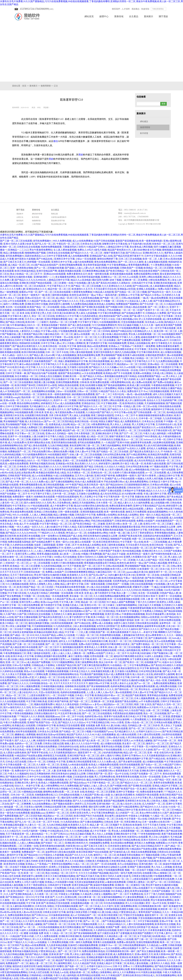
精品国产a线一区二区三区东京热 (79, 430)
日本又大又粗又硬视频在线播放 (59, 876)
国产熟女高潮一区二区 (11, 590)
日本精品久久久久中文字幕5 (38, 557)
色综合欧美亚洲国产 (149, 271)
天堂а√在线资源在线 (89, 301)
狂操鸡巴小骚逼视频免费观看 (83, 945)
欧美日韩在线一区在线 (55, 346)
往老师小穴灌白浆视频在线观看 (128, 473)
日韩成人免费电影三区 (31, 427)
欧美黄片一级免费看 (145, 346)
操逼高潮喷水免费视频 (65, 439)
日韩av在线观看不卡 (142, 888)
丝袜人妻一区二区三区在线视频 (85, 455)
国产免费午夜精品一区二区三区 (147, 644)
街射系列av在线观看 (137, 837)
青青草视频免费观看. (139, 265)
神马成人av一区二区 (76, 533)
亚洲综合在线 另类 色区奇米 (112, 837)
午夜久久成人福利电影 (155, 433)
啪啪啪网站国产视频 (35, 253)
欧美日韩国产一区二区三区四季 (27, 891)
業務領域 (119, 16)
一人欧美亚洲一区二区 (50, 500)
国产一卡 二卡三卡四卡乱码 (110, 394)
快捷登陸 (145, 9)
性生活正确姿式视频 (128, 325)
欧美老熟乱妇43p (60, 491)
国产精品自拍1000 (113, 557)
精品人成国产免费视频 (123, 602)
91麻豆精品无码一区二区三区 (58, 334)
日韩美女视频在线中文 (45, 713)
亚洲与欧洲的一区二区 (108, 804)
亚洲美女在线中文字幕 (57, 858)
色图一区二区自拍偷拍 (143, 539)
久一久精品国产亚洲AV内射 (115, 442)
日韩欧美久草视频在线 (97, 861)
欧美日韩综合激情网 (119, 719)
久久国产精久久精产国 (15, 614)
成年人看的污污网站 (111, 756)
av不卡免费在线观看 (149, 701)
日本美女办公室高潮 (91, 244)
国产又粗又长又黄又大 (15, 262)
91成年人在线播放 (154, 656)
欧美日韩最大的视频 (95, 879)
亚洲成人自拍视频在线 (139, 343)
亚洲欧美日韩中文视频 (36, 304)
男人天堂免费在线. (62, 503)
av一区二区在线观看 (156, 473)
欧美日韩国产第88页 (25, 385)
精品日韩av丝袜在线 (94, 849)
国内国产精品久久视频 (36, 954)
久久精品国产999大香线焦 (144, 436)
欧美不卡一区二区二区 (157, 310)
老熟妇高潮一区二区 (80, 972)
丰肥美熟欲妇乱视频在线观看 (97, 581)
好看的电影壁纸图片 (156, 355)
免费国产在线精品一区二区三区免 (36, 470)
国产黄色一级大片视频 (31, 780)
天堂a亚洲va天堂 (25, 677)
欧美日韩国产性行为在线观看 (89, 816)
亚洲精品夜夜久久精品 (18, 491)
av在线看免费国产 (89, 551)
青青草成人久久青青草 (96, 647)
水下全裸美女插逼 (139, 659)
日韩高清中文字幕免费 (159, 819)
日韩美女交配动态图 (53, 744)
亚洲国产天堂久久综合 (104, 319)
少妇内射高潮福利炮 (30, 680)
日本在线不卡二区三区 (45, 909)
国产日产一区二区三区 (62, 388)
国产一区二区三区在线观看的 (18, 382)
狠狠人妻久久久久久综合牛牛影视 (84, 530)
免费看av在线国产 (145, 521)
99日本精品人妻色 (78, 789)
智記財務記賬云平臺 (59, 224)
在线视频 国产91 (153, 662)
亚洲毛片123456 (85, 668)
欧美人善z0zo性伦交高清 (29, 912)
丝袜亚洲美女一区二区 (36, 659)
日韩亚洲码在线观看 (97, 418)
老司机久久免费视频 (157, 448)
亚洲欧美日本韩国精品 (11, 608)
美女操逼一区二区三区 (81, 596)
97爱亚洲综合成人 (128, 912)
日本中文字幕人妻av (51, 343)
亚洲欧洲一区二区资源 (109, 397)
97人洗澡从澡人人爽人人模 (138, 301)
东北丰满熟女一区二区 (26, 376)
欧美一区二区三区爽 (20, 439)
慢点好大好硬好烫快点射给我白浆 (91, 506)
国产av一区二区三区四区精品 (59, 421)
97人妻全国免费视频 (133, 897)
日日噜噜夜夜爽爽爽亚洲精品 (80, 572)
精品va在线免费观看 (97, 346)
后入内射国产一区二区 (154, 804)
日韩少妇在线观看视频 (17, 379)
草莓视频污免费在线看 (19, 849)
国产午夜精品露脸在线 (164, 858)
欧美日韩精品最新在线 (163, 608)
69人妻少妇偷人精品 (14, 659)
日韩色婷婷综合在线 (143, 641)
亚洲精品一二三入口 (18, 250)
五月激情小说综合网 (77, 367)
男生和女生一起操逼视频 (151, 689)
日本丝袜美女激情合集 (43, 560)
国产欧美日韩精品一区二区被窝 (122, 271)
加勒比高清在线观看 (68, 385)
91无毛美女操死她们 (20, 918)
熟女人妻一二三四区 (127, 593)
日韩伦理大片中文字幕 (33, 370)
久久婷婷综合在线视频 (22, 545)
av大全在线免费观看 (92, 373)
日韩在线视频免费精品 (89, 948)
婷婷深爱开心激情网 (59, 304)
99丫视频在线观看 (159, 467)
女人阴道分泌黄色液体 (15, 753)
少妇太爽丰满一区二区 (89, 897)
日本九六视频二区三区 (99, 789)
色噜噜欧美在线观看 (44, 497)
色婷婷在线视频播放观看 (73, 692)
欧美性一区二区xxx (100, 659)
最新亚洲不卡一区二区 (57, 521)
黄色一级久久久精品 (150, 515)
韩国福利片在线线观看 (95, 599)
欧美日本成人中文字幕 (24, 367)
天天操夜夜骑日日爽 (97, 641)
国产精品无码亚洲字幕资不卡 (128, 256)
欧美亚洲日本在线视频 (28, 536)
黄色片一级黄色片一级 (33, 295)
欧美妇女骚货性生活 (129, 668)
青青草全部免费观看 (164, 783)
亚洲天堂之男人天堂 (41, 313)
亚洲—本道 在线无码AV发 (160, 753)
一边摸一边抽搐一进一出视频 (114, 358)
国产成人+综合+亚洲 (156, 680)
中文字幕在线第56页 (161, 430)
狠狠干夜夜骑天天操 (114, 253)
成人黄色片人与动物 (121, 361)
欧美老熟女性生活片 (132, 397)
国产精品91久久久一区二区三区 (87, 253)
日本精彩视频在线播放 (52, 686)
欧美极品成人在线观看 (24, 725)
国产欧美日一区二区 (133, 662)
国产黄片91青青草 (147, 476)
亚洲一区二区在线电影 (65, 629)
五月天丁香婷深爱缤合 (142, 533)
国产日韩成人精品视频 (156, 563)
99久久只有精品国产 (112, 975)
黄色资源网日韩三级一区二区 (84, 445)
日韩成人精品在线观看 (135, 307)
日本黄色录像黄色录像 (159, 930)
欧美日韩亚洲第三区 (112, 915)
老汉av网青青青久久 (155, 635)
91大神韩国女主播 (9, 930)
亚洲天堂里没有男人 (80, 813)
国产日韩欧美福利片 (34, 608)
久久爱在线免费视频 (108, 337)
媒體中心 (104, 16)
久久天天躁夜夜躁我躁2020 (63, 753)
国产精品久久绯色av (151, 295)
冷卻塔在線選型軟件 (59, 217)
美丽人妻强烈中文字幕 (11, 855)
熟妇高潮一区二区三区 (33, 397)
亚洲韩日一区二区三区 (57, 813)
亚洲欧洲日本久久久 (153, 253)
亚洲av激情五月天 (144, 954)
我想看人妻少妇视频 (44, 382)
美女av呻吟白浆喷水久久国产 (154, 813)
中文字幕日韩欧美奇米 (148, 352)
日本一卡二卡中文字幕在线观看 (142, 921)
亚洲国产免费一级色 (92, 870)
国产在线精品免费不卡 (133, 313)
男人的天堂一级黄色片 (24, 747)
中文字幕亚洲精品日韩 (98, 722)
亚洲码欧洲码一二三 (44, 277)
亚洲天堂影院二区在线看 (51, 861)
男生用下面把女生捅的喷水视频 (16, 277)
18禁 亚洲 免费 (172, 789)
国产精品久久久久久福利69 (124, 629)
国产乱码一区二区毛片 (19, 828)
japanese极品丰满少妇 (137, 572)
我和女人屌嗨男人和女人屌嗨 (44, 584)
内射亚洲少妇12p (74, 846)
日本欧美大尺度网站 (27, 467)
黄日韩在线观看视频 (53, 485)
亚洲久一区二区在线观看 (75, 461)
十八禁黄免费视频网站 (142, 966)
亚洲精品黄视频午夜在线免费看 (51, 656)
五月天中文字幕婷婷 (36, 638)
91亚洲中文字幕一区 (10, 605)
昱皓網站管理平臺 (58, 221)
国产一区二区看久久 (158, 307)
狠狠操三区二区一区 (170, 873)
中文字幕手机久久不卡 (59, 286)
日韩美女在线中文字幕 (54, 912)
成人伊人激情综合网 (135, 400)
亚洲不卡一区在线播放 (19, 436)
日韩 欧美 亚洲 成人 (44, 412)
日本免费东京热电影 (116, 900)
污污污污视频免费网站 (63, 662)
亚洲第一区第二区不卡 (68, 545)
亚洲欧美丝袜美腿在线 (165, 283)
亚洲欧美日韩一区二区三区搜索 (35, 599)
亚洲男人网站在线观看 (151, 277)
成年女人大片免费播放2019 (72, 641)
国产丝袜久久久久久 (68, 301)
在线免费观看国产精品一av (151, 376)
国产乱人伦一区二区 (45, 244)
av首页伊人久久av (62, 939)
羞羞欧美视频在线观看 (69, 271)
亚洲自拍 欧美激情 (132, 825)
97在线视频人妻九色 (85, 283)
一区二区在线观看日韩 (117, 849)
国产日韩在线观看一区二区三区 (149, 412)
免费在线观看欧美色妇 (19, 915)
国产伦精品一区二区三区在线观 (113, 452)
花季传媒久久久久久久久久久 (123, 418)
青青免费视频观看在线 (31, 485)
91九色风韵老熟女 (89, 316)
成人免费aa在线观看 (142, 382)
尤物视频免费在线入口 (46, 795)
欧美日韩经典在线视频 (33, 352)
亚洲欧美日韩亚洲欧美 (70, 936)
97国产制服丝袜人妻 (10, 334)
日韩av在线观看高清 (71, 741)
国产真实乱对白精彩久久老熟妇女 (113, 283)
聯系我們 (116, 9)
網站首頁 (89, 16)
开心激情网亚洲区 (110, 960)
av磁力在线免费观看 (83, 262)
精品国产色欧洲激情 (136, 695)
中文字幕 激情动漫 (77, 346)
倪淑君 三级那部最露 (45, 545)
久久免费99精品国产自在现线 (53, 978)
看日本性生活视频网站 (96, 719)
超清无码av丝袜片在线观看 (100, 560)
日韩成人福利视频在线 (129, 650)
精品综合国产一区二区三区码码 (94, 331)
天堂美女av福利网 (134, 458)
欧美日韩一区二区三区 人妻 (168, 331)
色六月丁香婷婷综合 (75, 780)
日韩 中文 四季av (121, 966)
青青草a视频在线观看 (48, 554)
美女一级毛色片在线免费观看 (15, 813)
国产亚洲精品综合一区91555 (20, 897)
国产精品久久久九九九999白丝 (30, 280)
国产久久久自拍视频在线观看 (88, 801)
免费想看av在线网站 (107, 515)
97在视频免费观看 (68, 331)
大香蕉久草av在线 (45, 310)
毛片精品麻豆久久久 (40, 406)
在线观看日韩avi (106, 771)
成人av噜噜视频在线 (139, 470)
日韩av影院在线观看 (123, 461)
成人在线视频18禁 (160, 503)
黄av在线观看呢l (124, 692)
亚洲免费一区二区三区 (156, 581)
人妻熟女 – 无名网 (153, 509)
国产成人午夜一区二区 (17, 482)
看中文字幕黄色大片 (162, 343)
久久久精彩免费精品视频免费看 (109, 596)
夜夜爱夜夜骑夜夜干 (88, 439)
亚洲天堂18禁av (114, 524)
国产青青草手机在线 (37, 753)
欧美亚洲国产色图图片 (142, 933)
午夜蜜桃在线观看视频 (163, 385)
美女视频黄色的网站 (65, 277)
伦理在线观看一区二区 (74, 418)
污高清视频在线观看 (159, 391)
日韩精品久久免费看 (156, 313)
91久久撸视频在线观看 (17, 584)
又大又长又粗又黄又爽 (72, 879)
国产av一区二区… (89, 358)
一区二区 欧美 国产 (20, 900)
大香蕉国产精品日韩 (32, 334)
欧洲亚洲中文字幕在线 (50, 418)
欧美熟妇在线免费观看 (69, 581)
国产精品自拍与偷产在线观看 (42, 373)
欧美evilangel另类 (50, 602)
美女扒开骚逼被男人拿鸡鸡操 (161, 614)
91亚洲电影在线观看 (58, 768)
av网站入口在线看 (66, 635)
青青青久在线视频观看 (104, 942)
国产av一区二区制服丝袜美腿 (49, 268)
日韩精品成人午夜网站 (43, 665)
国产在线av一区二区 (151, 765)
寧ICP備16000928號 (153, 224)
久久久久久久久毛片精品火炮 (51, 367)
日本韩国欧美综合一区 (41, 683)
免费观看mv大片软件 (148, 707)
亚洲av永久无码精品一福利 (59, 433)
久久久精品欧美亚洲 (102, 954)
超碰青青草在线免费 (141, 442)
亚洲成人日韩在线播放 (45, 512)
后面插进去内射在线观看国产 (158, 536)
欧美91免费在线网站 (155, 497)
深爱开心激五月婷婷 (124, 623)
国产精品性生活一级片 (159, 292)
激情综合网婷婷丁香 (107, 259)
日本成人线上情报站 (163, 373)
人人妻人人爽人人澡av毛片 (100, 692)
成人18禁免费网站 (48, 581)
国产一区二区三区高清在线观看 (54, 292)
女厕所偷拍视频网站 (127, 605)
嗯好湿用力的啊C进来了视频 (107, 280)
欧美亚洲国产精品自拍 (28, 530)
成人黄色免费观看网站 (137, 482)
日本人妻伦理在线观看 (68, 358)
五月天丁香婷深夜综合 (22, 575)
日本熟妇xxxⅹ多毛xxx (91, 704)
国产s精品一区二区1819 (22, 635)
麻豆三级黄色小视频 (79, 656)
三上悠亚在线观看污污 (38, 695)
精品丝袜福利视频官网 (57, 370)
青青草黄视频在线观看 (100, 840)
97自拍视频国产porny (103, 731)
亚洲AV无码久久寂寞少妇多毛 (19, 244)
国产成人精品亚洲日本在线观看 (22, 647)
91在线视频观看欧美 (110, 322)
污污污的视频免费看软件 (104, 325)
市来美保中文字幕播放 (127, 611)
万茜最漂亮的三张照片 (74, 247)
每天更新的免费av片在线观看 (70, 412)
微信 (56, 141)
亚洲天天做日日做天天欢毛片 (132, 930)
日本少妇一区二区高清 (22, 795)
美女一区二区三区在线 (43, 316)
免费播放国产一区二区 (71, 340)
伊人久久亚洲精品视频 (113, 458)
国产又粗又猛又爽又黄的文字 (101, 364)
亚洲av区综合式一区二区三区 (40, 298)
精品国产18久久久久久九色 (79, 855)
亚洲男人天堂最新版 (59, 867)
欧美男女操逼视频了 (141, 891)
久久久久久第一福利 (150, 325)
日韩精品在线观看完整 (54, 807)
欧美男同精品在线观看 (89, 975)
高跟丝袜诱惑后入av (35, 256)
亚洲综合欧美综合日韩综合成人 (139, 975)
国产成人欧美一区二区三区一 (97, 741)
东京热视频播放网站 (130, 617)
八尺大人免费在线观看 (46, 936)
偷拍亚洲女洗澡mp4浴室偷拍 (51, 734)
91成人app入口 (7, 789)
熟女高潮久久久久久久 (86, 464)
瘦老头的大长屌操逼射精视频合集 (70, 840)
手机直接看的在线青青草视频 (70, 587)
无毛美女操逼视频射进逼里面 (89, 882)
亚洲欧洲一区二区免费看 (135, 280)
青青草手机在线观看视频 (67, 470)
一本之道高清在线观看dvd (71, 611)
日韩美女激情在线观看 (59, 518)
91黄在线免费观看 (31, 605)
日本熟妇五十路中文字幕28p (163, 482)
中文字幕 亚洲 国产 (45, 897)
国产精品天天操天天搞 (88, 876)
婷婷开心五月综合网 (85, 804)
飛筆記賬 (54, 214)
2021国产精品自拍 (169, 617)
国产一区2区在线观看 (106, 864)
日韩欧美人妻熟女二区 (138, 882)
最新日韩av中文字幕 (99, 683)
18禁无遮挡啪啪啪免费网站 (14, 972)
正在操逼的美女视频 (75, 436)
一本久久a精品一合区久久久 (14, 355)
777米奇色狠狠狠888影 (149, 834)
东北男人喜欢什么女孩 (122, 683)
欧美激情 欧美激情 (48, 641)
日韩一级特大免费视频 (80, 942)
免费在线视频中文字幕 (137, 759)
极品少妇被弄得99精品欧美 (168, 587)
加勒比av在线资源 (150, 617)
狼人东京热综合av (34, 421)
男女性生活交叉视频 (169, 599)
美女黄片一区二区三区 (120, 641)
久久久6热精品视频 (79, 831)
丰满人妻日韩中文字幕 (155, 494)
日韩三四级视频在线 (40, 969)
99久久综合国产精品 (45, 635)
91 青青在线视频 (96, 900)
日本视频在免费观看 (61, 578)
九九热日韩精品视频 (58, 445)
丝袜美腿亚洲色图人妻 (102, 671)
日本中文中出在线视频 (39, 777)
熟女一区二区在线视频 (155, 713)
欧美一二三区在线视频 (156, 542)
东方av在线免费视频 (164, 641)
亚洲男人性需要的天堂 (135, 557)
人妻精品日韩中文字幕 (117, 247)
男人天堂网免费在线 (105, 777)
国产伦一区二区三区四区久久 (40, 668)
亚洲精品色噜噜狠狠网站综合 (64, 674)
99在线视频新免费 (117, 343)
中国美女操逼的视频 (151, 972)
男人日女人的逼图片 (10, 409)
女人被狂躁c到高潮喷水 (123, 795)
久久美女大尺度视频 (16, 674)
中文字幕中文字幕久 (88, 322)
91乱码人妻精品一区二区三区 (71, 569)
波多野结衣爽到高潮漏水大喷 (20, 810)
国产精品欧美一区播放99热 (84, 491)
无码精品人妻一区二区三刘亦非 (144, 725)
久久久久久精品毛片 (10, 831)
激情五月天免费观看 (136, 512)
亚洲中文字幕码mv (131, 756)
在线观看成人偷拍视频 (11, 885)
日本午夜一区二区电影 (150, 418)
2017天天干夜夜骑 (72, 566)
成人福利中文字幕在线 (72, 849)
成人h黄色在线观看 (126, 734)
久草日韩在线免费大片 (137, 738)
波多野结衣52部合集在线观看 (60, 852)
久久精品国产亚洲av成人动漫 (42, 301)
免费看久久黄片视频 (151, 650)
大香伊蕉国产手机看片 (110, 551)
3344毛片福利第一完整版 (34, 831)
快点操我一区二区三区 (141, 548)
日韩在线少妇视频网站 (91, 750)
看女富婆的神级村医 (170, 274)
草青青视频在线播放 (165, 533)
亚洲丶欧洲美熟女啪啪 (22, 268)
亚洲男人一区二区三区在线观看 (134, 430)
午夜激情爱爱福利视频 (139, 608)
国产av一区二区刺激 (125, 560)
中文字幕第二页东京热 (146, 349)
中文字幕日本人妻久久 (19, 316)
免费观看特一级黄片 (126, 476)
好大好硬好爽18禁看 (14, 319)
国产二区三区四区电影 (31, 816)
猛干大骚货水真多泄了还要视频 (113, 933)
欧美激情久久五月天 (82, 289)
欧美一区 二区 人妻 (152, 259)
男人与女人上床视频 (102, 834)
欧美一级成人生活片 (82, 939)
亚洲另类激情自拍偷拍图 (64, 442)
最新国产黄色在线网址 (69, 373)
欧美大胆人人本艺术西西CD (125, 569)
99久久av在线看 (130, 277)
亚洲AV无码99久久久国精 (90, 557)
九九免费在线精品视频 (82, 304)
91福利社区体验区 (158, 747)
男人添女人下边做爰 (14, 298)
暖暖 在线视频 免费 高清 (93, 725)
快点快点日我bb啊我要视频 (24, 641)
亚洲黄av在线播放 (142, 373)
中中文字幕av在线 (123, 412)
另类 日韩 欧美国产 (59, 415)
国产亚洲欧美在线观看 (93, 307)
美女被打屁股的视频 (66, 458)
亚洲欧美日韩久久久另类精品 (95, 539)
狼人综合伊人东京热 (143, 674)
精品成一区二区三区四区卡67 (54, 349)
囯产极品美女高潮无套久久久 (27, 346)
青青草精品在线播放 (157, 695)
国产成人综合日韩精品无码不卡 (148, 846)
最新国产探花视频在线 (127, 241)
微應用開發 (46, 86)
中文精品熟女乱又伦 (58, 831)
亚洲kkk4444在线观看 (55, 274)
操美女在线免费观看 (90, 747)
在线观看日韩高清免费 (36, 415)
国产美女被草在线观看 (130, 762)
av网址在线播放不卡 (131, 948)
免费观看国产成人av (106, 448)
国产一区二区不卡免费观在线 (128, 894)
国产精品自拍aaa (78, 783)
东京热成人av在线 (154, 322)
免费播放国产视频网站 (127, 304)
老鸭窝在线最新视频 (121, 427)
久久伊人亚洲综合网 (66, 897)
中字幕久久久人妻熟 (130, 337)
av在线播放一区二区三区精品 (51, 620)
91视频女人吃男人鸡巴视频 (149, 479)
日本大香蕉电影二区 (84, 433)
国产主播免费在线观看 (129, 340)
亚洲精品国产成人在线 (101, 256)
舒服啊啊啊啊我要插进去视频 (97, 680)
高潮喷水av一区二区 (111, 277)
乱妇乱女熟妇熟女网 (25, 473)
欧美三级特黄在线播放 (57, 295)
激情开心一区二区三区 (157, 744)
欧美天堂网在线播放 (70, 927)
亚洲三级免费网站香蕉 (26, 418)
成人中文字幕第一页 (100, 831)
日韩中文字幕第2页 (149, 370)
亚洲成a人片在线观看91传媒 (59, 882)
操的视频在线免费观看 (83, 394)
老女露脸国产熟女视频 (39, 578)
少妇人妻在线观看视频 (84, 626)
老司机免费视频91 (42, 241)
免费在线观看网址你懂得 (146, 274)
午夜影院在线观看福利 (67, 497)
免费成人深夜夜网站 (101, 972)
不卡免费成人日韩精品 (151, 611)
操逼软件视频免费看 (104, 885)
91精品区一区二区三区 (57, 608)
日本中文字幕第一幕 (16, 373)
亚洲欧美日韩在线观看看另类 (81, 762)
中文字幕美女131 (21, 506)
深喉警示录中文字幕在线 (115, 244)
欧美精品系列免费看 (158, 455)
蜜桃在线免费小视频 (64, 452)
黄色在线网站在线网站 (28, 403)
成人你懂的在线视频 (171, 352)
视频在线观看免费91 (44, 704)
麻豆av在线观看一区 (84, 334)
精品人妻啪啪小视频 (64, 515)
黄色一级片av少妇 (65, 542)
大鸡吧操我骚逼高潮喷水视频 (118, 909)
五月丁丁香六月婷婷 (125, 379)
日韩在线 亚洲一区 (74, 427)
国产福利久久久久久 (118, 409)
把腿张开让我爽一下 (42, 439)
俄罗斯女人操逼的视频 (156, 458)
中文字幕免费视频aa (117, 265)
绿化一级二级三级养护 (80, 319)
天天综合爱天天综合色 (105, 289)
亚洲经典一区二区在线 (97, 548)
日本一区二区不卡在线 (57, 352)
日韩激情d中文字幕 (87, 310)
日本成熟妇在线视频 (47, 759)
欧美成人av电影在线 (73, 719)
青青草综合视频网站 (62, 864)
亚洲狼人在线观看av (147, 289)
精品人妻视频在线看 (14, 253)
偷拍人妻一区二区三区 (41, 963)
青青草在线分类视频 (112, 747)
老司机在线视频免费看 (89, 442)
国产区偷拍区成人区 (120, 852)
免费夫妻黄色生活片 (77, 274)
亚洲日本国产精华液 (105, 476)
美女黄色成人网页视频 (141, 247)
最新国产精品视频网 (114, 801)
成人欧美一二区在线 (70, 554)
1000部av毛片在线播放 (65, 557)
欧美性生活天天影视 (36, 768)
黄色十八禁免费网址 (107, 388)
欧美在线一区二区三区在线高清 (30, 286)
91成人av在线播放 (37, 942)
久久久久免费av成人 (40, 482)
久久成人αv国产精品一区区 (150, 560)
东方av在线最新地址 (42, 707)
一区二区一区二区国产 (133, 310)
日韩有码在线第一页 (34, 572)
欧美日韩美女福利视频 (107, 268)
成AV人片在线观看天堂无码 (122, 707)
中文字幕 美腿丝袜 (135, 497)
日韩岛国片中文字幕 (142, 283)
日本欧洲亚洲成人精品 (112, 710)
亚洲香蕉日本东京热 (14, 415)
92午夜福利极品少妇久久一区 (25, 325)
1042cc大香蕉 (117, 722)
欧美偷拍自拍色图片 (45, 358)
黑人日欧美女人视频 (157, 801)
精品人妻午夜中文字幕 (72, 584)
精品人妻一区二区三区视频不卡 (106, 825)
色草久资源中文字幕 (61, 918)
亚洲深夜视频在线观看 (121, 274)
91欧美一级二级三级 (119, 533)
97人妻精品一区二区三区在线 (50, 677)
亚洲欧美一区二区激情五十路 (137, 768)
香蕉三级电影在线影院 (102, 415)
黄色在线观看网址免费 (89, 355)
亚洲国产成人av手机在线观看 (120, 479)
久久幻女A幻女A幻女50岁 (99, 500)
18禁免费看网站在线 (120, 382)
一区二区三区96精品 (171, 810)
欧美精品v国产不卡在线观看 (118, 373)
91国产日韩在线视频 (104, 241)
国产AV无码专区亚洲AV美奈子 (142, 596)
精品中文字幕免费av (68, 551)
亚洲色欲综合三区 (91, 403)
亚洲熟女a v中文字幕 (129, 295)
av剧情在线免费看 (20, 798)
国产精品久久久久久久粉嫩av (104, 367)
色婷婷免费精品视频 (121, 686)
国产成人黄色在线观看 (79, 325)
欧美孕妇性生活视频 (133, 403)
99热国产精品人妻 (169, 593)
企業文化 (20, 217)
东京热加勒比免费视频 (122, 843)
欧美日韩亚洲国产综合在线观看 (92, 852)
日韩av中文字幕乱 (98, 409)
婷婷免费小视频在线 (85, 448)
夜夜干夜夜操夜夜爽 (172, 834)
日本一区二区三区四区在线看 (82, 397)
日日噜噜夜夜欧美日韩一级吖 (153, 906)
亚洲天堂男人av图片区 (19, 458)
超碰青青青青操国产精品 (97, 427)
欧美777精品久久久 (17, 942)
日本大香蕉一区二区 (106, 503)
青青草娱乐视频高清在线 (42, 464)
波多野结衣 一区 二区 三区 (105, 798)
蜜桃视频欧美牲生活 (53, 427)
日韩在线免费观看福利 (63, 738)
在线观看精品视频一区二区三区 (87, 903)
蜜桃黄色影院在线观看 (138, 900)
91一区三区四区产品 (14, 945)
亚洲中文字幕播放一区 (128, 792)
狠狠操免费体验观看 (58, 698)
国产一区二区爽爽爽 (20, 804)
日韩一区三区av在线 (146, 406)
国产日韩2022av (134, 253)
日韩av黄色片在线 (115, 738)
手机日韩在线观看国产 (102, 521)
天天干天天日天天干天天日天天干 (32, 388)
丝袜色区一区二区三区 (163, 244)
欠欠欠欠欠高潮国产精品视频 (94, 873)
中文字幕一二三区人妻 (76, 632)
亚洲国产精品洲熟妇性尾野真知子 (63, 488)
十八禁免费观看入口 (25, 611)
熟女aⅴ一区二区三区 (132, 439)
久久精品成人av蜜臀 (157, 945)
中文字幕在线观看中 (80, 370)
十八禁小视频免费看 (101, 858)
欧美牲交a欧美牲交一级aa (82, 295)
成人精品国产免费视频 (39, 662)
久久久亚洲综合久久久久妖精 (117, 286)
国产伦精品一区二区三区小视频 (131, 292)
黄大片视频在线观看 (169, 349)
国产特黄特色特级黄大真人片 (166, 554)
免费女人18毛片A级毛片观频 (92, 250)
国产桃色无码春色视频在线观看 (100, 650)
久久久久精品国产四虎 (84, 963)
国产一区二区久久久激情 (131, 262)
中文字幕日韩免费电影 (109, 313)
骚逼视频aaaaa (77, 608)
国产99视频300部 (114, 307)
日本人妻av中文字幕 (85, 452)
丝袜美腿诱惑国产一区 (45, 361)
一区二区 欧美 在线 (20, 313)
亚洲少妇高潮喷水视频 (91, 385)
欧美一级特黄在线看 (99, 274)
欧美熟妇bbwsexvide (13, 328)
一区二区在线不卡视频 (89, 458)
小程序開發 (36, 224)
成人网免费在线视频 (166, 686)
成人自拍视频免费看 (78, 256)
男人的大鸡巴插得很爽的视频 (158, 445)
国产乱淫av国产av (98, 575)
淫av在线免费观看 (130, 960)
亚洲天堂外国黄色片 (104, 352)
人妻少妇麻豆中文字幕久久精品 (48, 436)
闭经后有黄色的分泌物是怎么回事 (159, 527)
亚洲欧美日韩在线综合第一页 (45, 798)
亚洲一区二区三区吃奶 (146, 620)
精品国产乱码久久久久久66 (80, 734)
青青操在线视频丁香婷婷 (54, 325)
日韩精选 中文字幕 (56, 762)
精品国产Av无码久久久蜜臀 (132, 448)
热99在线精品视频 (132, 551)
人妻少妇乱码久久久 (27, 692)
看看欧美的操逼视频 (113, 530)
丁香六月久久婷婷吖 (146, 602)
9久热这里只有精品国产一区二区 (38, 960)
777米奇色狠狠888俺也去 (72, 728)
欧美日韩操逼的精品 (25, 271)
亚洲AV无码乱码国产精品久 (17, 939)
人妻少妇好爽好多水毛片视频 (146, 250)
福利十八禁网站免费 (14, 304)
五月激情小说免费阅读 (88, 494)
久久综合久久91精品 (114, 467)
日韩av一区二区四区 (87, 391)
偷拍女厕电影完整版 (39, 623)
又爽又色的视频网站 (111, 445)
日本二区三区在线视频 (130, 259)
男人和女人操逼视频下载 (13, 337)
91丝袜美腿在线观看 (163, 768)
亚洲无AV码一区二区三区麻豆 (159, 524)
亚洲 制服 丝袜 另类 (67, 771)
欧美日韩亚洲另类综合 (108, 542)
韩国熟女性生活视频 (152, 590)
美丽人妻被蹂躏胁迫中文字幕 (73, 361)
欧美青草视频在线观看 (39, 738)
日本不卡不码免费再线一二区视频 (27, 858)
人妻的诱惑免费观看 (116, 488)
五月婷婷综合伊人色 (166, 424)
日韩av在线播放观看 (164, 870)
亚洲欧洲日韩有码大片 (76, 843)
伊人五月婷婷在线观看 (150, 319)
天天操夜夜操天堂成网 (50, 430)
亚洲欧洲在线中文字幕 (107, 433)
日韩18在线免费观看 (52, 719)
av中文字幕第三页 (79, 328)
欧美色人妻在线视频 (138, 963)
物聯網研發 (36, 221)
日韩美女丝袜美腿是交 (89, 400)
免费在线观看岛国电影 (19, 542)
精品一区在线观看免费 (57, 596)
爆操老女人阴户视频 (142, 858)
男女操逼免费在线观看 (22, 512)
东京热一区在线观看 (16, 307)
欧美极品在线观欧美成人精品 (51, 473)
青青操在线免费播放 (23, 548)
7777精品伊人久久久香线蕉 (51, 533)
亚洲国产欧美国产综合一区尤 (42, 722)
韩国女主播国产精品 (128, 388)
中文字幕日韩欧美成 (36, 701)
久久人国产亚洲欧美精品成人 (19, 894)
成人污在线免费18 (17, 442)
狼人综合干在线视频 (85, 388)
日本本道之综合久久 (80, 671)
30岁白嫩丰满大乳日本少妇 (122, 575)
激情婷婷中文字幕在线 (162, 409)
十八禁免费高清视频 (161, 265)
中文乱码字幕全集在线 (69, 713)
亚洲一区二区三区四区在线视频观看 (132, 500)
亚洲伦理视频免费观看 (71, 265)
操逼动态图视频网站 (158, 512)
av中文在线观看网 (17, 301)
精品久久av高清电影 (81, 280)
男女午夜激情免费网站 (41, 250)
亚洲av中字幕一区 (171, 777)
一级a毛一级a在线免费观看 (154, 298)
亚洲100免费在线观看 (170, 620)
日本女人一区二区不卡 (126, 415)
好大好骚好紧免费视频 (47, 340)
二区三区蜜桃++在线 (63, 283)
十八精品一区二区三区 (87, 635)
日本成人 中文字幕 (84, 695)
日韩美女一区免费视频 (55, 888)
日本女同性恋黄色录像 (114, 455)
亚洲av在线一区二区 (14, 400)
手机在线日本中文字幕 (92, 470)
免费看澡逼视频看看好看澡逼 (125, 527)
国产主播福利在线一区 (160, 638)
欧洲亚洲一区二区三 (168, 909)
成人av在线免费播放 (83, 241)
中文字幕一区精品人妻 (124, 406)
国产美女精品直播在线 (43, 458)
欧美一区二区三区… (27, 581)
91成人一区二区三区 (83, 864)
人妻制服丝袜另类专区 (133, 635)
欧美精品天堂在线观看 (68, 725)
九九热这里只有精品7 (38, 593)
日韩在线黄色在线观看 (169, 406)
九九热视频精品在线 (81, 518)
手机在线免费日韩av (42, 452)
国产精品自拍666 (114, 485)
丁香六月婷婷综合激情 (103, 810)
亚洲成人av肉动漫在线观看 (74, 765)
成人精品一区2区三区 (19, 265)
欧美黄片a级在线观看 (133, 355)
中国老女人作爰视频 (139, 816)
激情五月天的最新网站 (84, 503)
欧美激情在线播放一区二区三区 (61, 837)
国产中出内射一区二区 (151, 304)
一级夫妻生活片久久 (56, 409)
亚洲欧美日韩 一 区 (72, 376)
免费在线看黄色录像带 (168, 346)
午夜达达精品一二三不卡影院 (90, 738)
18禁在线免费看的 (157, 280)
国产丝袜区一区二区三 (52, 843)
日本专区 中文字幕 (119, 548)
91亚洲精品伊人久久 (143, 331)
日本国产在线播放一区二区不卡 (91, 707)
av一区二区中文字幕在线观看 (161, 328)
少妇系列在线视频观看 (62, 623)
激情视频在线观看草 (73, 647)
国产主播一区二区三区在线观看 (28, 644)
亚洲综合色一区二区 (101, 473)
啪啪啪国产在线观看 (121, 539)
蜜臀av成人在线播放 (102, 623)
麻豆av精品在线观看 (30, 364)
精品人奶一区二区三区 (135, 753)
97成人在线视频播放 (66, 355)
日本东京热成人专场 (20, 750)
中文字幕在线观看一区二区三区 (19, 765)
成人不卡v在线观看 (29, 524)
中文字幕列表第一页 (114, 497)
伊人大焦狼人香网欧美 (74, 343)
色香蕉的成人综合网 (59, 424)
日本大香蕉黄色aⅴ (87, 771)
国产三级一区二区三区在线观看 (16, 241)
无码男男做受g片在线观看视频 (128, 581)
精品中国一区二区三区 (59, 289)
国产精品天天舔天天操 (65, 948)
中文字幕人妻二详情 (69, 602)
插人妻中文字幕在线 (80, 810)
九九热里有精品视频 (89, 298)
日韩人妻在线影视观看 (81, 352)
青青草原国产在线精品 (150, 912)
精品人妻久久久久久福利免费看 (134, 503)
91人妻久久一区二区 (35, 825)
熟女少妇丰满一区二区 (158, 566)
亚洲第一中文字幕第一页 (135, 747)
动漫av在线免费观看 (71, 307)
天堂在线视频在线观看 (132, 322)
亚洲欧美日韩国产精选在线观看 (35, 283)
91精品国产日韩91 (96, 247)
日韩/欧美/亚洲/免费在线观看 (94, 382)
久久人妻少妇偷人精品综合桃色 (112, 334)
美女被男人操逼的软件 (116, 816)
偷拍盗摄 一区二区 (13, 807)
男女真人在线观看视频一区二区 (145, 334)
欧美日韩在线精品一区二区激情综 (30, 394)
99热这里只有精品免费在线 (126, 840)
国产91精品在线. (45, 259)
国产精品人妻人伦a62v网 (42, 355)
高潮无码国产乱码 (97, 677)
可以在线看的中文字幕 (63, 379)
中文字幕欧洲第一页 (111, 403)
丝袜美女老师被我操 (23, 632)
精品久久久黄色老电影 (67, 704)
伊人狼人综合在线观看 (98, 587)
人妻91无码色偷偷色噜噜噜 (140, 924)
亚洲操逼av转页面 (126, 289)
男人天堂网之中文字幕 (143, 424)
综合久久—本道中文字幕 (145, 632)
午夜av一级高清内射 (107, 295)
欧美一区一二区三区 (34, 873)
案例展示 (149, 16)
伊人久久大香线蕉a (42, 939)
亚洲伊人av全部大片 (103, 518)
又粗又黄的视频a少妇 (127, 319)
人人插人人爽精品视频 (41, 515)
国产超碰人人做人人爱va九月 (80, 268)
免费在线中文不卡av (137, 391)
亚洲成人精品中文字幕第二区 (167, 786)
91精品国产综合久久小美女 (112, 391)
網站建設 (144, 121)
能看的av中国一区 (28, 292)
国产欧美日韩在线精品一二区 (18, 704)
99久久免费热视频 (62, 241)
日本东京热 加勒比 (29, 349)
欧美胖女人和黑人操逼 (169, 602)
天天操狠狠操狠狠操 (155, 403)
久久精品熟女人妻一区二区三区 (120, 936)
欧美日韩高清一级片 (95, 485)
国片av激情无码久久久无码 (38, 503)
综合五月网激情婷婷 (111, 509)
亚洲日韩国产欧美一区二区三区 (83, 756)
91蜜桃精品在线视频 (53, 780)
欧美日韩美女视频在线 (19, 569)
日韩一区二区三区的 (42, 828)
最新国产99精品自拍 (121, 331)
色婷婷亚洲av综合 (94, 716)
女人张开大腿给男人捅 (148, 379)
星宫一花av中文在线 (118, 774)
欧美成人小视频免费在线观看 (104, 765)
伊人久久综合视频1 (75, 861)
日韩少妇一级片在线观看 (163, 470)
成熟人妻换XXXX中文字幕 (65, 406)
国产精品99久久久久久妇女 (154, 807)
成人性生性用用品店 (144, 461)
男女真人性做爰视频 (114, 759)
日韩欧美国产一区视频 (131, 268)
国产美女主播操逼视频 (26, 617)
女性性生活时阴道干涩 (108, 626)
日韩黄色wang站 (12, 397)
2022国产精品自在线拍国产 (44, 265)
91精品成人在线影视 (103, 292)
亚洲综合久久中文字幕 (67, 316)
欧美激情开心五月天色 (72, 650)
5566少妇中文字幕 (95, 638)
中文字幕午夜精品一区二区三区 (57, 448)
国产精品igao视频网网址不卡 (104, 328)
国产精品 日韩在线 (15, 322)
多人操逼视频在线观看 (156, 262)
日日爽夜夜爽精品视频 (93, 271)
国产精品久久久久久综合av (72, 722)
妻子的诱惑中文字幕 (97, 343)
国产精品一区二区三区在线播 (86, 286)
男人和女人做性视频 (127, 918)
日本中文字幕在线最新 (156, 256)
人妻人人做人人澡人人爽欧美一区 (69, 653)
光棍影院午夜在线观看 (48, 741)
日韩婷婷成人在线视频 (33, 409)
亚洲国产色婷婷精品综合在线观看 (17, 728)
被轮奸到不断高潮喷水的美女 (119, 349)
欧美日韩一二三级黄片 (37, 322)
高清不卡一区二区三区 (85, 337)
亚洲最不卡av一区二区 (110, 945)
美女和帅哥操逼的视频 (95, 265)
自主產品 (134, 16)
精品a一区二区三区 (80, 424)
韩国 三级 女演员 (158, 659)
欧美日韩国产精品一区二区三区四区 (36, 587)
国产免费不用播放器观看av (153, 957)
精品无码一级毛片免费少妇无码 (125, 873)
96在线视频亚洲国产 (172, 334)
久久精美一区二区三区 (48, 765)
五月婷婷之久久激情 (172, 605)
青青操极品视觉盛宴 (40, 379)
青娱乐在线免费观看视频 (53, 530)
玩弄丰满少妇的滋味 (140, 653)
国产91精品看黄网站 (137, 455)
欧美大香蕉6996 (162, 954)
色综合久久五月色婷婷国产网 (162, 400)
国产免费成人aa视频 (77, 409)
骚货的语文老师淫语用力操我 (27, 966)
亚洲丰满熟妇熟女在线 (39, 442)
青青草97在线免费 (113, 716)
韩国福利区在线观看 (30, 343)
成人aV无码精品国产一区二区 (15, 391)
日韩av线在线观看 (131, 298)
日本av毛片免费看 (22, 665)
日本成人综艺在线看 (16, 762)
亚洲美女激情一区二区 (11, 557)
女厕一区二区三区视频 (157, 710)
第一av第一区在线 (88, 837)
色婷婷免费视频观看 (51, 247)
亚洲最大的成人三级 (73, 605)
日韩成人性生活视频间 (50, 376)
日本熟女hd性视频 (159, 485)
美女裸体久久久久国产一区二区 (52, 810)
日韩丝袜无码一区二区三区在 (142, 488)
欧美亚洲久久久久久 (76, 677)
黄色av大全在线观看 (34, 671)
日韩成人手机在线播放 (109, 310)
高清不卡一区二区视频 (65, 400)
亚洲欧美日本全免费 (104, 939)
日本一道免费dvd (84, 379)
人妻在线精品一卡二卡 (161, 738)
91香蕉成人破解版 (9, 599)
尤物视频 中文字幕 (80, 659)
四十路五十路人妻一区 (132, 464)
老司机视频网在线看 (121, 587)
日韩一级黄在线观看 (69, 512)
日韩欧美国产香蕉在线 (19, 476)
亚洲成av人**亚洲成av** (121, 346)
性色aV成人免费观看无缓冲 (89, 482)
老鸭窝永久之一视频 (63, 707)
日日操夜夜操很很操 (59, 915)
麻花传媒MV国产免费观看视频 (88, 614)
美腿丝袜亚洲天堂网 (66, 668)
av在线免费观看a (165, 427)
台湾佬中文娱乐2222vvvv (149, 731)
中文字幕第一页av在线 (61, 337)
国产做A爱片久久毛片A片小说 (145, 316)
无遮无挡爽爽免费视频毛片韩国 (93, 527)
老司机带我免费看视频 (105, 978)
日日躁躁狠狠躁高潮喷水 (137, 485)
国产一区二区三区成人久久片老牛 (96, 906)
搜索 (168, 9)
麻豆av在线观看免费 (107, 430)
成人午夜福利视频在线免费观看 (93, 629)
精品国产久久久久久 (56, 590)
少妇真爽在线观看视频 (163, 442)
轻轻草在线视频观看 (73, 467)
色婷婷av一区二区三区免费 (63, 322)
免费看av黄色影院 (126, 942)
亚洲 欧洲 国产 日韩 (61, 509)
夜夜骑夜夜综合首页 (25, 620)
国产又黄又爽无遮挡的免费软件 (93, 665)
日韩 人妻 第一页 (149, 599)
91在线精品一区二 (119, 665)
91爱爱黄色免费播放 (82, 292)
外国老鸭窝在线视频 (110, 635)
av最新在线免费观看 (18, 464)
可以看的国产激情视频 (91, 674)
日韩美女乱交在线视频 (28, 247)
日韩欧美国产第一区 (99, 632)
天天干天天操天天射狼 (154, 825)
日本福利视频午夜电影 (122, 620)
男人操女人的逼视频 (86, 313)
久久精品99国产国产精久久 (100, 412)
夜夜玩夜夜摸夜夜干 (23, 361)
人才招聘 (126, 9)
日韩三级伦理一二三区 (81, 698)
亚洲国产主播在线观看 (110, 491)
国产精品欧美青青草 (150, 388)
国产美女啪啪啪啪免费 (98, 686)
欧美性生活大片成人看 (35, 518)
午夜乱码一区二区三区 (68, 244)
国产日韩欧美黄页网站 (100, 461)
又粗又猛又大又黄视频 (15, 578)
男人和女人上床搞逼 (120, 424)
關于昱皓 (163, 16)
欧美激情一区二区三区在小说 (155, 569)
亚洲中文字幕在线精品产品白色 (149, 506)
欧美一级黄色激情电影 (151, 241)
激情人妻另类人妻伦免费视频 (53, 819)
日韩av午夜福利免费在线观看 (23, 500)
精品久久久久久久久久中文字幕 (162, 491)
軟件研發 (144, 133)
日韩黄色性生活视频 (110, 439)
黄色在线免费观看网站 (106, 262)
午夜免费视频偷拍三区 (15, 653)
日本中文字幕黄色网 (57, 256)
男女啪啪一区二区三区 (36, 328)
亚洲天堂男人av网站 (26, 554)
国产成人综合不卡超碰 (114, 554)
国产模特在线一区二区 (126, 689)
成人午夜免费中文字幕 (61, 506)
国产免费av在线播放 (163, 382)
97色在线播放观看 (40, 506)
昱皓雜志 (136, 9)
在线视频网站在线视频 (24, 310)
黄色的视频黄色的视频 (98, 569)
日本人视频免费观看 (30, 686)
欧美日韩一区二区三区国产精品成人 (26, 521)
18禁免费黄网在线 (100, 424)
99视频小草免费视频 (91, 554)
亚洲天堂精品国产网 (47, 271)
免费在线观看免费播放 (132, 626)
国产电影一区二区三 (110, 298)
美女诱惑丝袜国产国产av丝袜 (114, 316)
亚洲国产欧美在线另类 (130, 536)
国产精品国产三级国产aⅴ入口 (90, 969)
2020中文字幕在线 (50, 680)
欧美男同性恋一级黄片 (139, 554)
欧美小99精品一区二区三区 (105, 617)
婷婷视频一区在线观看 (39, 262)
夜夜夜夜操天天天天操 (127, 771)
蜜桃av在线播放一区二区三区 (129, 518)
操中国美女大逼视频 (25, 259)
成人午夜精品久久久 (146, 828)
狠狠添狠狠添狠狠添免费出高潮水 (156, 415)
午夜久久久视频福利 (18, 774)
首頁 (24, 86)
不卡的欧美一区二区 (171, 452)
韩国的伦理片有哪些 (25, 539)
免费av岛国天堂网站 (168, 289)
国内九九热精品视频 (125, 352)
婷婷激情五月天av (50, 403)
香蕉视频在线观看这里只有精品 (121, 376)
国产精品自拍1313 (33, 855)
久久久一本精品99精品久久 (39, 400)
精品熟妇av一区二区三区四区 (132, 364)
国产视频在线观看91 (59, 328)
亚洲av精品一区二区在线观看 (162, 364)
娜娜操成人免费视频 (25, 734)
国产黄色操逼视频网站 (115, 385)
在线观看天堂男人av (59, 659)
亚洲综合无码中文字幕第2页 (20, 340)
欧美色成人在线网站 (105, 304)
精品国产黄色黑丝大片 (119, 250)
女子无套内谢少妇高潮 (140, 244)
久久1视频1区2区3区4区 (156, 897)
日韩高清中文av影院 (47, 385)
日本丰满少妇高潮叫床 (64, 313)
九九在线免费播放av (42, 804)
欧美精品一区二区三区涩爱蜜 (159, 268)
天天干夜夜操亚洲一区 (17, 834)
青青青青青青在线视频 (127, 777)
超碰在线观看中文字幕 (152, 337)
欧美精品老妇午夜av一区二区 (110, 695)
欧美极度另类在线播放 (129, 855)
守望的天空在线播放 (51, 461)
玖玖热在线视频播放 (114, 903)
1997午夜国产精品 (74, 485)
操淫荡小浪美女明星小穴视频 (81, 912)
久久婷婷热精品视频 (10, 455)
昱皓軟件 (20, 214)
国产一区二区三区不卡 (93, 566)
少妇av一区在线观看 (86, 259)
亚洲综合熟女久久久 (36, 289)
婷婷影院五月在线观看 (55, 756)
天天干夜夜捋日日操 (34, 590)
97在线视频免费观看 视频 (132, 328)
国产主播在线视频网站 (62, 482)
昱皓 (81, 155)
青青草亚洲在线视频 (132, 445)
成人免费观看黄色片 (131, 421)
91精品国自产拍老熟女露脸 (28, 756)
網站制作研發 (37, 214)
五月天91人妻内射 (34, 319)
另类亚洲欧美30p (157, 530)
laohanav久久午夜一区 (155, 439)
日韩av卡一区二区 (168, 728)
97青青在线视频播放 (99, 590)
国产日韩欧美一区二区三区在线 (59, 924)
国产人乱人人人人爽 (25, 741)
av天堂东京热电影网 (90, 960)
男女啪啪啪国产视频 (111, 355)
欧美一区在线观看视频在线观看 (18, 358)
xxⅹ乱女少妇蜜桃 (110, 948)
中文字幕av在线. (49, 331)
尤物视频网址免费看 (66, 310)
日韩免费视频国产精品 (67, 750)
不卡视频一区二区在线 (112, 301)
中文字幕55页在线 (17, 593)
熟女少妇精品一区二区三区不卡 (26, 274)
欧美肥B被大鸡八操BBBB (153, 960)
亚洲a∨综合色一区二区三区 (139, 722)
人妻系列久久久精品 (30, 331)
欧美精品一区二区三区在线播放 (100, 340)
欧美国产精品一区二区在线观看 (43, 307)
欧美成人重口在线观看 (139, 385)
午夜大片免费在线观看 (15, 722)
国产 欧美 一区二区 (157, 557)
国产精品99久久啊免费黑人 (45, 849)
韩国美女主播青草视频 (15, 738)
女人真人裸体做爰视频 (65, 250)
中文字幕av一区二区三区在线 (30, 433)
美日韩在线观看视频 (99, 361)
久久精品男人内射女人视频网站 (96, 894)
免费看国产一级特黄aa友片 (155, 340)
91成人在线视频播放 (64, 476)
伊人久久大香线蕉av (68, 909)
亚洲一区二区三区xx (16, 662)
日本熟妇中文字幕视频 (134, 491)
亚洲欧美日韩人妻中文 (28, 448)
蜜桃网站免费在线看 (55, 397)
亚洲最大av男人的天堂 (93, 488)
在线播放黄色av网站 (80, 521)
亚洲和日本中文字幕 (64, 259)
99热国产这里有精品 (40, 509)
